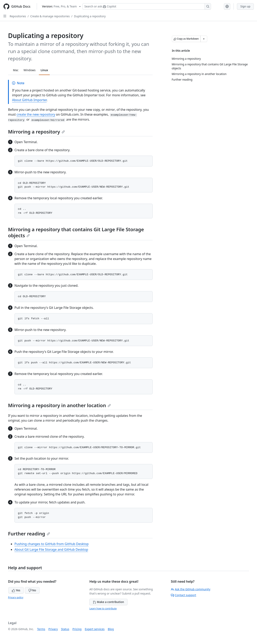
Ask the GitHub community (191, 589)
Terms (41, 629)
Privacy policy (16, 597)
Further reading (29, 534)
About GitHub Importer (29, 100)
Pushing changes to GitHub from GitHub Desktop (52, 544)
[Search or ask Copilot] (147, 6)
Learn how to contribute (103, 609)
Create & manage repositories (50, 16)
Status (65, 629)
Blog (111, 629)
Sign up (245, 6)
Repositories (18, 16)
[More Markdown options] (204, 39)
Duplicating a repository (90, 16)
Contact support (184, 595)
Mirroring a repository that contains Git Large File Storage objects (76, 232)
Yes (16, 590)
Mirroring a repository (36, 132)
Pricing (77, 629)
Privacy (53, 629)
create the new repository (36, 114)
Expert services (95, 629)
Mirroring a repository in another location (59, 405)
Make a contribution (108, 602)
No (32, 590)
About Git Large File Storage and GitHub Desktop (51, 550)
